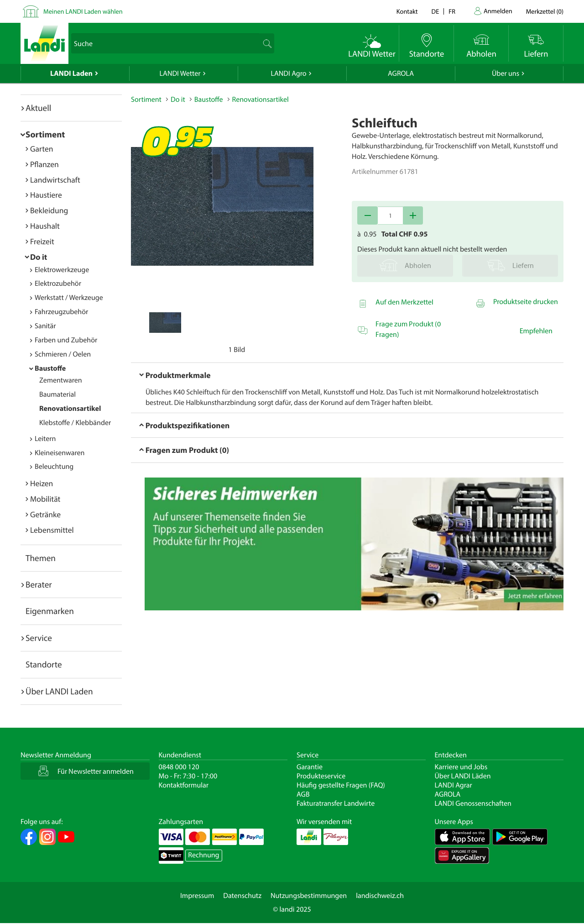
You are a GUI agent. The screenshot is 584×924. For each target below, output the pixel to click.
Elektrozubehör (58, 283)
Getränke (45, 514)
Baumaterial (57, 394)
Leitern (45, 439)
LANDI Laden (71, 73)
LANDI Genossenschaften (473, 803)
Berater (39, 584)
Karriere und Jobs (461, 767)
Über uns (506, 73)
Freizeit (42, 241)
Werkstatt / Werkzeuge (69, 298)
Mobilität (45, 499)
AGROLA (401, 73)
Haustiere (46, 195)
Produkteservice (321, 776)
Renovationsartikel (70, 409)
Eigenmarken (50, 611)
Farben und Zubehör (66, 340)
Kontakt (407, 11)
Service (39, 638)
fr (452, 11)
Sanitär (45, 326)
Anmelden (498, 11)
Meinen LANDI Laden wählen (83, 11)
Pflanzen (44, 164)
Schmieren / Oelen (63, 354)
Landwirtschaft (55, 180)
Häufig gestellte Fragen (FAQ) (341, 785)
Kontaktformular (184, 785)
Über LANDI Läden (463, 776)
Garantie (310, 767)
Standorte (44, 664)
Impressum (197, 896)
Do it (39, 257)
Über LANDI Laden (59, 691)
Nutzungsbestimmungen (309, 896)
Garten (42, 149)
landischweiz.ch (380, 896)
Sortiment (45, 134)
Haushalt (45, 226)
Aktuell (38, 108)
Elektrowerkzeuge (62, 270)
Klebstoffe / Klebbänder (75, 423)
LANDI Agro (288, 73)
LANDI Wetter (180, 73)
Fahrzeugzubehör (61, 312)
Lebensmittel (52, 530)
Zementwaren (61, 380)
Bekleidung (49, 210)
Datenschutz (242, 896)
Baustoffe (50, 368)
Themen (41, 558)
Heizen (42, 483)
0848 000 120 (179, 767)
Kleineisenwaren (60, 453)
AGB (303, 794)
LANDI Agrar (454, 785)
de (435, 11)
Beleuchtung (54, 467)
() (545, 11)
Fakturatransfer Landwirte (336, 803)
